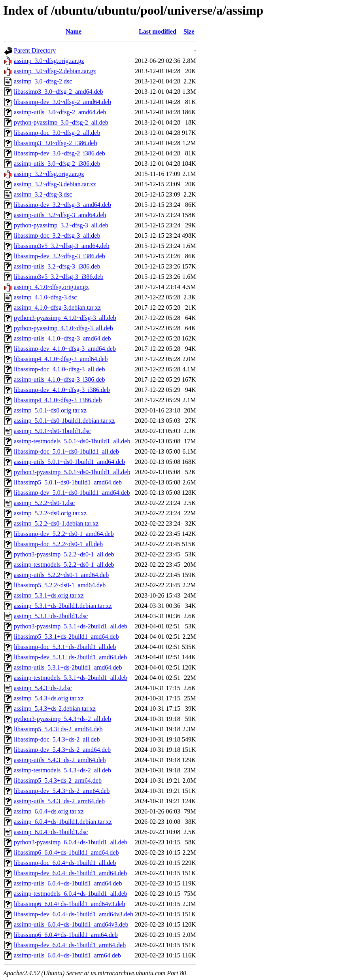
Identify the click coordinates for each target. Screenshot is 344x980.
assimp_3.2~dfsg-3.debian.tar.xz (55, 184)
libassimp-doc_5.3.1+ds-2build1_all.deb (65, 647)
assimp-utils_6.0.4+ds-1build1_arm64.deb (67, 955)
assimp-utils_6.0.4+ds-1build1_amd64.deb (68, 883)
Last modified (158, 31)
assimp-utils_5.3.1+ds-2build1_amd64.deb (68, 667)
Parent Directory (35, 50)
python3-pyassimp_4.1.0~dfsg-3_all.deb (65, 318)
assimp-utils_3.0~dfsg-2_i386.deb (57, 164)
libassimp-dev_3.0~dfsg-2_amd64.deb (62, 102)
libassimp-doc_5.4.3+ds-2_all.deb (57, 739)
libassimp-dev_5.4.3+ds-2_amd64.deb (62, 750)
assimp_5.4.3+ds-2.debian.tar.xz (55, 709)
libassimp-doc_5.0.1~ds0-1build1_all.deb (66, 451)
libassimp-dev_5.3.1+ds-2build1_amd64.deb (70, 657)
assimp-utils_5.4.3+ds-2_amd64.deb (60, 760)
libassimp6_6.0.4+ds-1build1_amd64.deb (66, 852)
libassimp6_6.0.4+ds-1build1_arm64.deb (66, 935)
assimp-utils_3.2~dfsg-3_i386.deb (57, 266)
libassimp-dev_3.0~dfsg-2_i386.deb (60, 153)
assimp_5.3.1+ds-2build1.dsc (51, 616)
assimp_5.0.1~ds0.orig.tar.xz (50, 410)
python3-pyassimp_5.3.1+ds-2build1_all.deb (71, 626)
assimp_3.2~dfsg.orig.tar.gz (49, 174)
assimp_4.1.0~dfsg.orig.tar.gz (51, 287)
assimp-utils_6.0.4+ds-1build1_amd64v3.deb (71, 924)
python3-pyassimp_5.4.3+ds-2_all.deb (62, 719)
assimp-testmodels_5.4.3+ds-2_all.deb (62, 770)
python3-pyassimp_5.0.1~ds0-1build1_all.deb (72, 472)
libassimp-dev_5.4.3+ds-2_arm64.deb (62, 791)
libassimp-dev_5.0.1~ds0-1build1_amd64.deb (72, 493)
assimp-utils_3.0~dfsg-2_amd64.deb (60, 112)
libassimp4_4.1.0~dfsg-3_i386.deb (58, 400)
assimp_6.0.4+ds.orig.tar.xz (49, 811)
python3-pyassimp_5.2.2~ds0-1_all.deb (64, 554)
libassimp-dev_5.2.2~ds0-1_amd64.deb (64, 534)
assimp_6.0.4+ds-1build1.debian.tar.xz (63, 822)
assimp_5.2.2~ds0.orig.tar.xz (50, 513)
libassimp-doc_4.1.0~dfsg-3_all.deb (59, 369)
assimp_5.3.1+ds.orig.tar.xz (49, 595)
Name (74, 31)
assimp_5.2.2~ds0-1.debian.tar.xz (56, 523)
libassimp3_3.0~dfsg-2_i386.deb (55, 143)
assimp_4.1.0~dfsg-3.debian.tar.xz (57, 307)
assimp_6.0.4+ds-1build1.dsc (51, 832)
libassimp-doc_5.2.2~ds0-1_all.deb (58, 544)
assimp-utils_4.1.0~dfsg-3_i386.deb (59, 379)
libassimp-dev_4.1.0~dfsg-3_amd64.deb (65, 349)
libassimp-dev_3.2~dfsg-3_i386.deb (60, 256)
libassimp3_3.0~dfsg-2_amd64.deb (59, 92)
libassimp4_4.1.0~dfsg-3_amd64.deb (61, 359)
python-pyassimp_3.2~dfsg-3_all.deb (61, 225)
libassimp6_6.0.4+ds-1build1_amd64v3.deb (69, 904)
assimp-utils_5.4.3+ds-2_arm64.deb (59, 801)
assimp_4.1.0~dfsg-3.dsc (45, 297)
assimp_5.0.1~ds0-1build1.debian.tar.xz (64, 421)
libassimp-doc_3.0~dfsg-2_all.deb (57, 133)
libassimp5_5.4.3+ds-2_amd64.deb (58, 729)
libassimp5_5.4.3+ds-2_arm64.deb (58, 780)
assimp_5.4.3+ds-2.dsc (43, 688)
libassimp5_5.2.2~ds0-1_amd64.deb (60, 585)
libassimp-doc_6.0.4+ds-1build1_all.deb (65, 863)
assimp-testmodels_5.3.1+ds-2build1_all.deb (71, 678)
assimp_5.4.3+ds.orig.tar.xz (49, 698)
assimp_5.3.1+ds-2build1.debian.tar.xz (63, 606)
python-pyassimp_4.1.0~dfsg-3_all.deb (63, 328)
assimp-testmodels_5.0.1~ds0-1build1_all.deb (72, 441)
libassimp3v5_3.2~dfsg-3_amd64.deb (62, 246)
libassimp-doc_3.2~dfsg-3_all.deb (57, 236)
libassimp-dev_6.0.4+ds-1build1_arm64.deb (70, 945)
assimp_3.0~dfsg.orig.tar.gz (49, 61)
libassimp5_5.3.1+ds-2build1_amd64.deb (66, 637)
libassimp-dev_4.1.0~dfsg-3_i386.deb (62, 390)
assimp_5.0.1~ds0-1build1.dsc (52, 431)
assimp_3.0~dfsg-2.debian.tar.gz (55, 71)
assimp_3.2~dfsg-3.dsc (43, 194)
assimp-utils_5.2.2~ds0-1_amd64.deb (61, 575)
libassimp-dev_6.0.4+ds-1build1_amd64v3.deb (74, 914)
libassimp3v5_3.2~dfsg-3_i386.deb (59, 277)
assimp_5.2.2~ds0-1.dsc (44, 503)
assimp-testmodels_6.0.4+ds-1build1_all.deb (71, 894)
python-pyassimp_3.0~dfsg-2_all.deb (61, 122)
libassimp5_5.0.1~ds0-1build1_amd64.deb (68, 482)
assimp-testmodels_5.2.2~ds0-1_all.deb (64, 565)
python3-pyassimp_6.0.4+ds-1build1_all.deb (71, 842)
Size (189, 31)
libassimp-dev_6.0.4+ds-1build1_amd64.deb (70, 873)
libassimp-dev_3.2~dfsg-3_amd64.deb (62, 205)
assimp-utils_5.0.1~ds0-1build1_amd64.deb (69, 462)
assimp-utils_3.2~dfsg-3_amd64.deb (60, 215)
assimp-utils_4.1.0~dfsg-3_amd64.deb (62, 338)
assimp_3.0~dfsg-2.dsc (43, 81)
